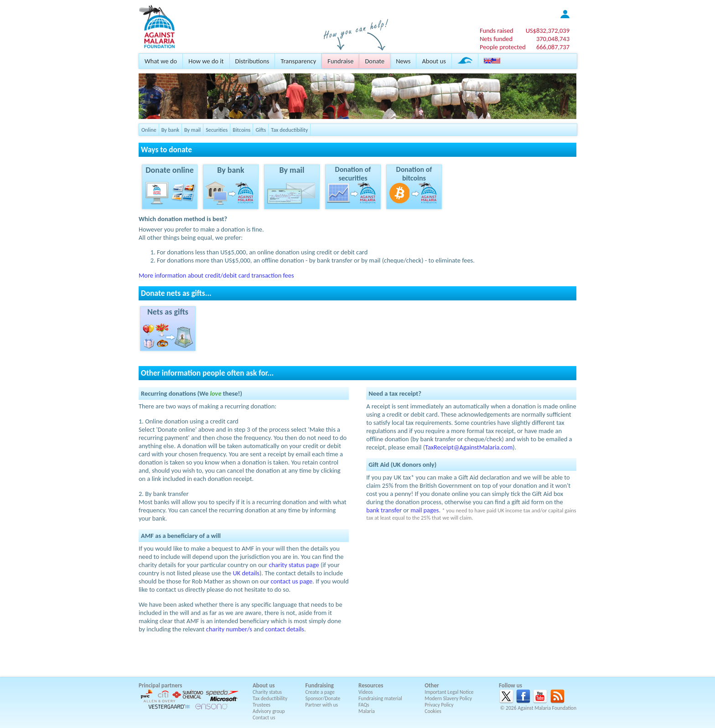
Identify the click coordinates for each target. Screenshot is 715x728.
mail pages (425, 510)
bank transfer (384, 510)
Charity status (267, 692)
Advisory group (269, 711)
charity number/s (229, 629)
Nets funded (496, 39)
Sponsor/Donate (323, 698)
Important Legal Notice (449, 692)
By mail (192, 130)
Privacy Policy (439, 705)
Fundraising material (380, 698)
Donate (375, 61)
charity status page (294, 565)
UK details (246, 573)
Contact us (264, 718)
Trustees (262, 705)
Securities (217, 130)
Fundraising (320, 685)
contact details (285, 629)
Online (149, 130)
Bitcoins (241, 130)
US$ (548, 31)
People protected (503, 47)
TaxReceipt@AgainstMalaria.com (469, 447)
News (403, 61)
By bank (170, 130)
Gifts (261, 130)
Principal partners (160, 685)
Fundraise (340, 61)
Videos (366, 692)
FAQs (364, 705)
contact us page (292, 581)
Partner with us (322, 705)
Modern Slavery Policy (448, 698)
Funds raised (497, 31)
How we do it (206, 61)
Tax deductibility (289, 130)
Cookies (433, 711)
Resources (371, 685)
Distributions (252, 61)
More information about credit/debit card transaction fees (216, 275)
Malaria (367, 711)
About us (434, 61)
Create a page (320, 692)
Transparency (298, 61)
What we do (161, 61)
